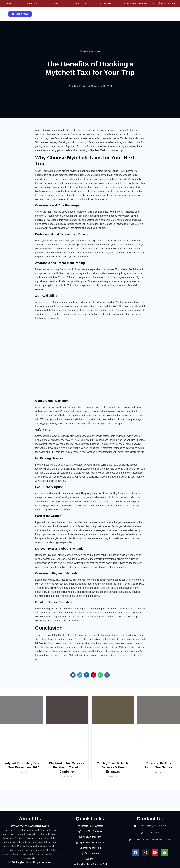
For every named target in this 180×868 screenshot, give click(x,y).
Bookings (106, 3)
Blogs (55, 3)
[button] (73, 675)
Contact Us (79, 3)
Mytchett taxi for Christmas (79, 187)
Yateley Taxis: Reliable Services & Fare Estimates (113, 767)
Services (32, 3)
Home (9, 3)
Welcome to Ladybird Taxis (30, 826)
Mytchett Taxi (91, 51)
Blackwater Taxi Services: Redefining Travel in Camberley (67, 767)
